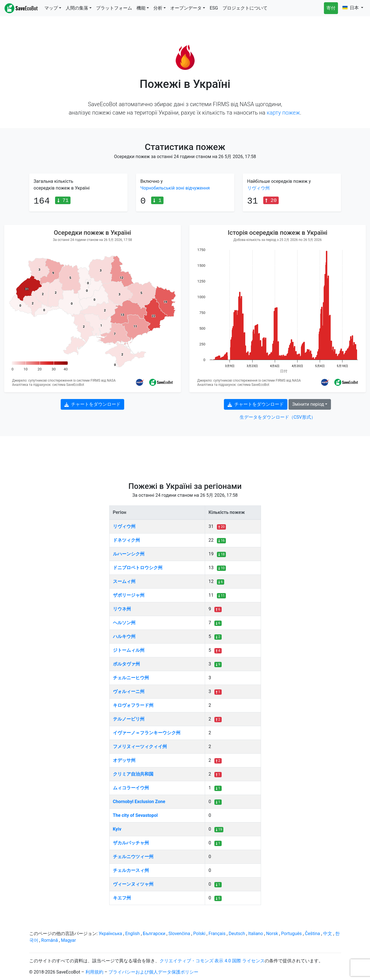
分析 (158, 8)
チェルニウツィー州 (133, 857)
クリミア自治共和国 (133, 774)
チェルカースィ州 (131, 870)
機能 (141, 8)
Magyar (68, 940)
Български (154, 934)
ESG (214, 8)
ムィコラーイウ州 (131, 788)
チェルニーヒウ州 (131, 678)
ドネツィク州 (126, 540)
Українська (110, 934)
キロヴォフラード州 (133, 705)
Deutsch (237, 934)
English (133, 934)
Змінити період (308, 404)
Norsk (272, 934)
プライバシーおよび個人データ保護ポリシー (153, 972)
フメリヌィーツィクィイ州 (140, 747)
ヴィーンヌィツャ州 (133, 884)
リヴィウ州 (258, 188)
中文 (328, 934)
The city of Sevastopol (135, 815)
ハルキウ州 (124, 636)
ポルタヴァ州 (126, 664)
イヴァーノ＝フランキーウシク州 (147, 733)
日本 (351, 8)
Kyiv (117, 829)
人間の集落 (77, 8)
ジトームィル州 (129, 650)
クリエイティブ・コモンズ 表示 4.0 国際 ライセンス (212, 961)
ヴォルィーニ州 (129, 691)
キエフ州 (122, 898)
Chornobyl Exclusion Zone (139, 802)
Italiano (256, 934)
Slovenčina (179, 934)
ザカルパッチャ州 (131, 843)
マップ (51, 8)
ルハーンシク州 (129, 554)
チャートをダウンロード (92, 404)
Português (292, 934)
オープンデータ (186, 8)
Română (50, 940)
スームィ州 (124, 581)
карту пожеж (283, 113)
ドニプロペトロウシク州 (138, 568)
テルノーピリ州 (129, 719)
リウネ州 (122, 609)
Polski (199, 934)
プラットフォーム (114, 8)
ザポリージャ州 (129, 595)
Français (217, 934)
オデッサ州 (124, 760)
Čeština (312, 934)
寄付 (331, 8)
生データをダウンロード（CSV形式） (278, 417)
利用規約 (94, 972)
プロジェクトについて (245, 8)
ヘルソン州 (124, 623)
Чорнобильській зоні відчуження (175, 188)
